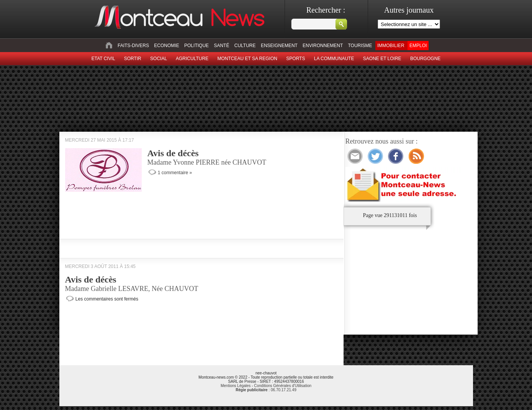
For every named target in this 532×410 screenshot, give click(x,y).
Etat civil (103, 59)
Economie (166, 46)
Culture (245, 46)
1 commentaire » (175, 173)
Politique (196, 46)
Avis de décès (173, 153)
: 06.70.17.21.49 (266, 390)
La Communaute (334, 59)
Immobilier (391, 46)
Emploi (418, 46)
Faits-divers (133, 46)
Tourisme (360, 46)
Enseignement (279, 46)
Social (159, 59)
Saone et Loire (382, 59)
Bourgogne (425, 59)
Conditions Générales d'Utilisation (283, 386)
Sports (295, 59)
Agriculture (192, 59)
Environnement (323, 46)
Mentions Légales (236, 386)
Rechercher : (326, 10)
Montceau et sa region (247, 59)
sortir (133, 59)
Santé (221, 46)
